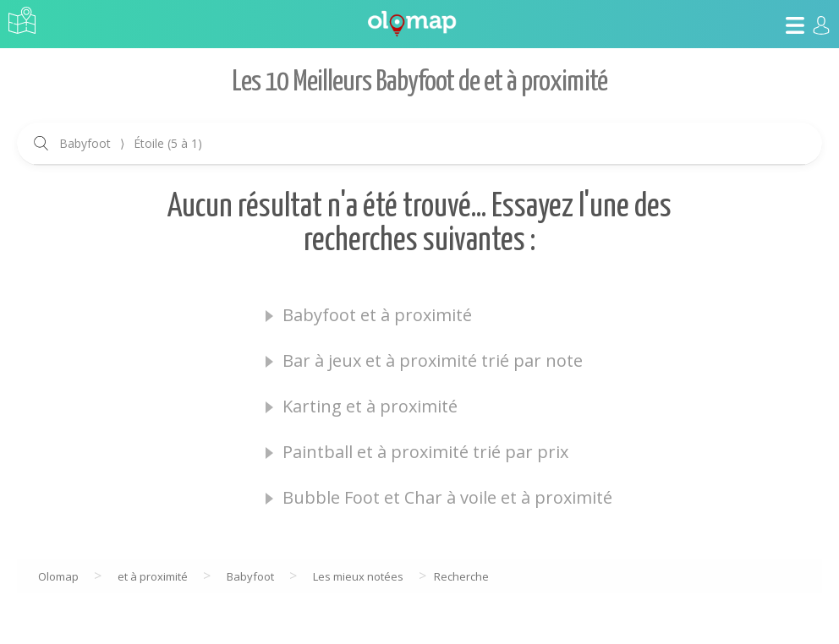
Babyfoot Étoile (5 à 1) (131, 143)
